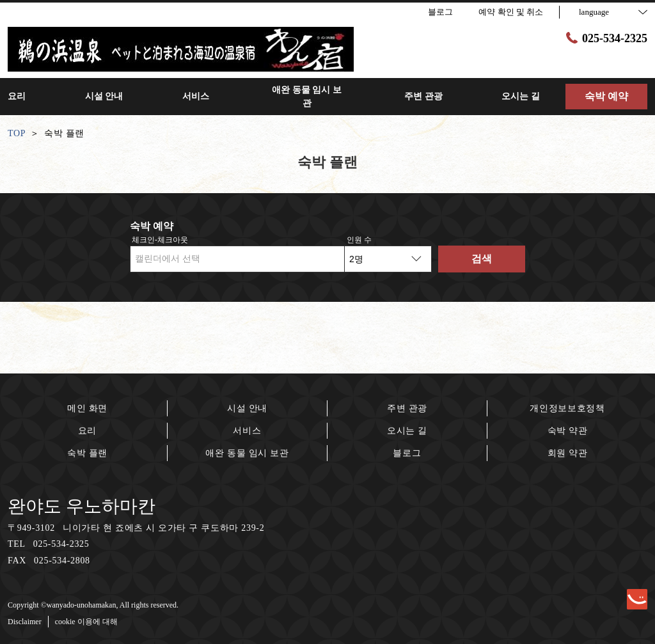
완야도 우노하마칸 (82, 506)
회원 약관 (568, 453)
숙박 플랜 (87, 453)
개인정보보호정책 (567, 408)
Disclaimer (25, 622)
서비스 (247, 431)
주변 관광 (407, 408)
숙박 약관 (568, 431)
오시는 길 (407, 431)
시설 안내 (247, 408)
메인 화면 (87, 408)
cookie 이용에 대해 (86, 622)
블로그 (407, 453)
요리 (87, 431)
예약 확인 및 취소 (511, 12)
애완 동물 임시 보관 (247, 453)
